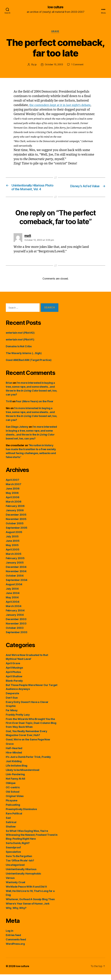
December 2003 (16, 625)
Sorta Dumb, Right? (18, 849)
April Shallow (14, 682)
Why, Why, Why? (16, 914)
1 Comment (78, 65)
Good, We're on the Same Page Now (28, 745)
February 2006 (15, 512)
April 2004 (13, 607)
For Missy (12, 716)
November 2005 (16, 525)
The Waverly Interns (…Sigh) (24, 359)
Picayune (12, 806)
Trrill (9, 407)
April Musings (14, 673)
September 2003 (17, 638)
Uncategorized (15, 871)
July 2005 (12, 542)
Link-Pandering (15, 780)
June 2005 (13, 546)
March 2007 (13, 490)
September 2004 (17, 586)
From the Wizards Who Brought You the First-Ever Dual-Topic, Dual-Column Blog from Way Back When (31, 729)
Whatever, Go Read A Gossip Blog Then (30, 905)
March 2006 (14, 507)
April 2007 (12, 486)
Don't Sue (12, 703)
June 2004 (13, 599)
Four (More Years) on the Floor (35, 407)
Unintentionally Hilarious (21, 875)
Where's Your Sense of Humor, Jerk (28, 909)
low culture (55, 7)
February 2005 (15, 564)
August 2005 (14, 538)
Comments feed (16, 945)
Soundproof (13, 853)
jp (35, 65)
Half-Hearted (14, 754)
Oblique (11, 789)
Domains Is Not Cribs (19, 352)
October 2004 (15, 581)
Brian (9, 388)
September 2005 (17, 533)
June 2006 (13, 494)
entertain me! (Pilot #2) (20, 338)
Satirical (11, 828)
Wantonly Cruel (15, 888)
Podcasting (13, 810)
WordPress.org (15, 949)
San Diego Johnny (17, 432)
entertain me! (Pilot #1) (20, 345)
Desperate (12, 699)
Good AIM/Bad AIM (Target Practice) (29, 366)
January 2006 (15, 516)
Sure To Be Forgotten (19, 862)
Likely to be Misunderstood (23, 776)
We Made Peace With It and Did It (26, 892)
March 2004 (14, 612)
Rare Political (14, 819)
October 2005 (15, 529)
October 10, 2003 (54, 65)
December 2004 (16, 573)
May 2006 (12, 499)
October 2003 (15, 634)
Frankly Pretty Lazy (18, 720)
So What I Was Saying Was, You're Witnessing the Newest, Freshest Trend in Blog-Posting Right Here (32, 840)
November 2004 (16, 577)
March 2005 (14, 560)
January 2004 (15, 620)
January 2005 (15, 568)
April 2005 (13, 555)
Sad (8, 823)
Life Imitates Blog (17, 771)
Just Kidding (14, 767)
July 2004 (12, 594)
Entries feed (13, 941)
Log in (9, 936)
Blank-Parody (14, 686)
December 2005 (16, 520)
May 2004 (12, 603)
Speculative (13, 857)
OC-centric (13, 793)
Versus (10, 884)
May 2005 (12, 551)
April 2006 (13, 503)
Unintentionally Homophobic (23, 879)
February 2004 (15, 616)
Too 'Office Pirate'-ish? (20, 866)
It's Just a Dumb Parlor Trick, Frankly (28, 763)
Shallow (11, 832)
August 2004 (14, 590)
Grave (55, 32)
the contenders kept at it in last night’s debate (62, 106)
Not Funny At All (15, 784)
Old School (13, 797)
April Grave (13, 669)
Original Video (15, 802)
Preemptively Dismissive (21, 815)
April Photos (13, 678)
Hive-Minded (14, 758)
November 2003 (16, 629)
